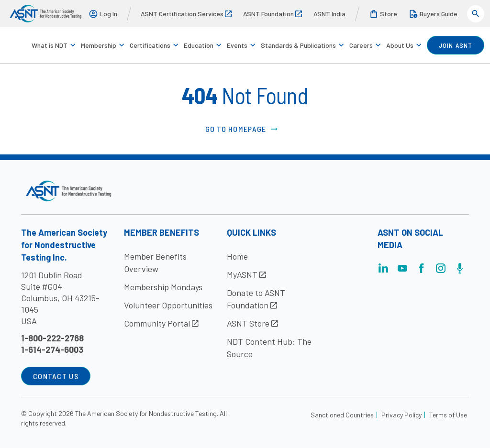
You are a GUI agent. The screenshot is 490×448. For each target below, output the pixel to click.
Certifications (150, 45)
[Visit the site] (69, 191)
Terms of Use (448, 415)
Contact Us (56, 376)
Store (383, 14)
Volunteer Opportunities (168, 305)
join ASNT (456, 45)
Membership (99, 45)
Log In (103, 14)
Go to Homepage (242, 129)
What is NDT (50, 45)
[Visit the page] (383, 271)
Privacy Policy (401, 415)
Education (199, 45)
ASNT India (329, 14)
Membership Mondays (163, 287)
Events (237, 45)
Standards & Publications (298, 45)
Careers (361, 45)
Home (237, 256)
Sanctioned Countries (342, 415)
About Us (400, 45)
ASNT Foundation (273, 14)
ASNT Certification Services (186, 14)
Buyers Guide (433, 14)
